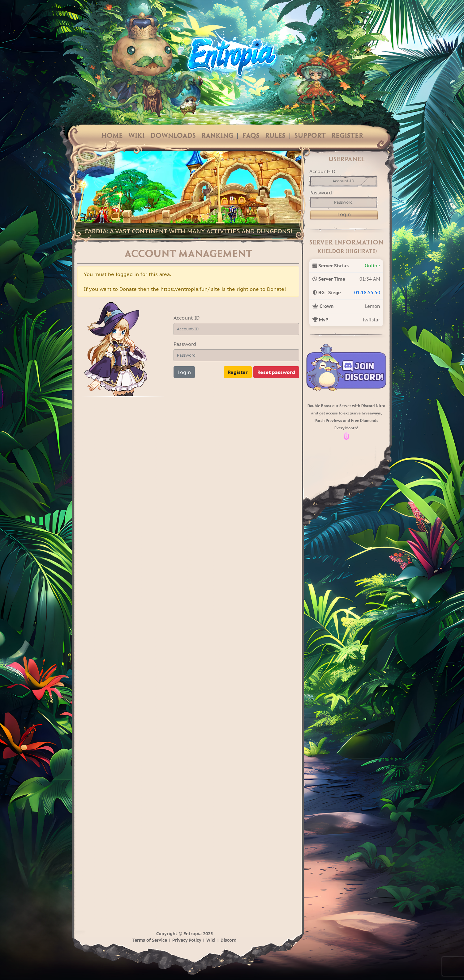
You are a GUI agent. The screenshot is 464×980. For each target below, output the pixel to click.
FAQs (251, 136)
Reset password (276, 372)
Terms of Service (150, 940)
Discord (229, 940)
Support (310, 136)
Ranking (217, 136)
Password (185, 344)
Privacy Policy (187, 940)
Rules (275, 136)
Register (347, 136)
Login (184, 372)
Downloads (173, 136)
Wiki (137, 136)
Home (112, 136)
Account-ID (187, 318)
